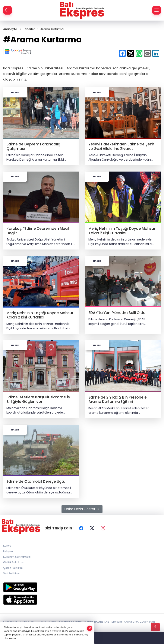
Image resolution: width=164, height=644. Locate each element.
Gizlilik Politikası (13, 562)
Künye (7, 546)
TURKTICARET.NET (99, 622)
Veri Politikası (12, 573)
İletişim (8, 551)
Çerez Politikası (13, 568)
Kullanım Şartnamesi (17, 557)
